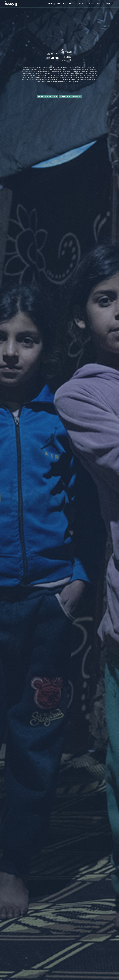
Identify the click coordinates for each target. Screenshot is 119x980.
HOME (50, 4)
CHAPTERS (61, 4)
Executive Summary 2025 (71, 96)
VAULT (99, 4)
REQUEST (109, 4)
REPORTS (80, 4)
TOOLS (90, 4)
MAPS (71, 4)
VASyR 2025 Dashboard (47, 96)
